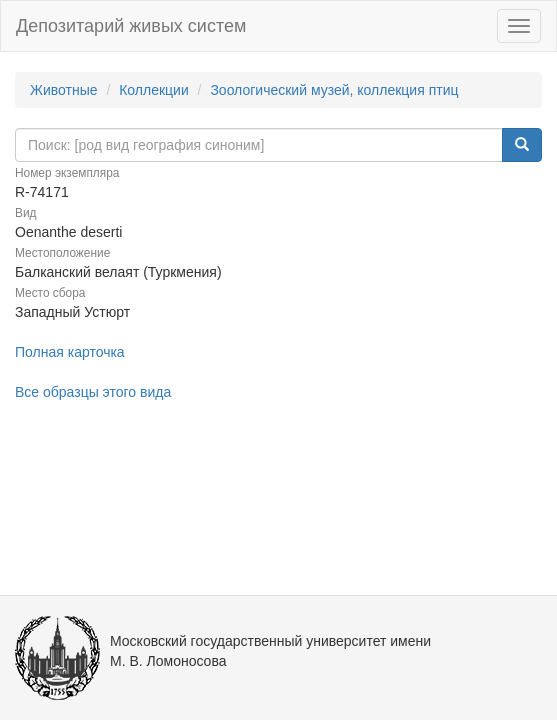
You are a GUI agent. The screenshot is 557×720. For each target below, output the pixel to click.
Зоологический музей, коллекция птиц (334, 90)
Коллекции (154, 90)
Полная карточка (70, 352)
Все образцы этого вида (93, 392)
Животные (64, 90)
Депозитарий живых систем (131, 26)
